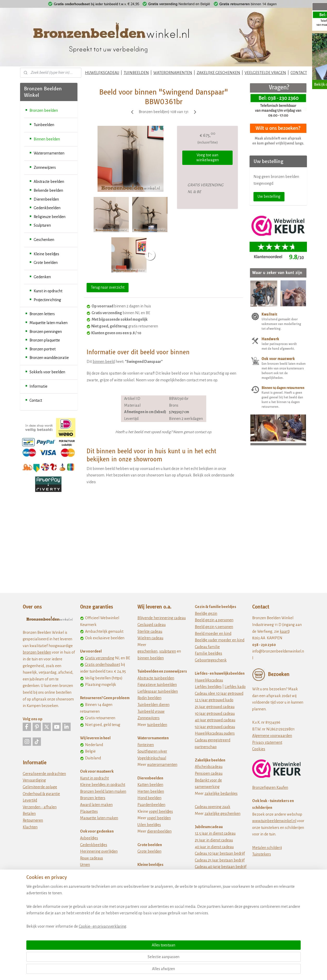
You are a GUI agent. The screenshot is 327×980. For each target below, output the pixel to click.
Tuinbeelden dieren (153, 705)
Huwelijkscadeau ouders (215, 733)
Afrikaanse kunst (151, 871)
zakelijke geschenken (222, 814)
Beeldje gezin (206, 613)
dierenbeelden (159, 831)
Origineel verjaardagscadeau (219, 900)
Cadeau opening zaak (213, 807)
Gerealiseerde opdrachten (44, 774)
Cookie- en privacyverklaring (96, 970)
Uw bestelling (269, 196)
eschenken (149, 651)
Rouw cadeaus (92, 858)
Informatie (38, 386)
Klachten (30, 827)
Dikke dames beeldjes (156, 891)
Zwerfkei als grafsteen (99, 878)
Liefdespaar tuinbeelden (158, 691)
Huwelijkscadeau (209, 680)
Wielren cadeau (150, 638)
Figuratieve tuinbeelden (157, 685)
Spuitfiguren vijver (152, 751)
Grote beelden (46, 263)
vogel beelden (159, 818)
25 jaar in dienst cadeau (214, 840)
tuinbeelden (157, 725)
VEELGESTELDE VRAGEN (265, 73)
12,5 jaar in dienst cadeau (215, 833)
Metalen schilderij (267, 848)
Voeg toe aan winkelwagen (208, 157)
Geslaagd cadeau (152, 625)
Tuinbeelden (44, 125)
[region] (129, 950)
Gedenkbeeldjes (94, 845)
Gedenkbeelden (47, 208)
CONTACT (299, 73)
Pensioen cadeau (209, 773)
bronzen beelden (37, 652)
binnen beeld (104, 362)
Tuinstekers (262, 854)
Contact (36, 400)
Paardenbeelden (151, 805)
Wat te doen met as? (97, 871)
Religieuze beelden (50, 217)
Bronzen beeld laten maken (103, 791)
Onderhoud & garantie (41, 794)
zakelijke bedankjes (221, 793)
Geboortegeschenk (211, 660)
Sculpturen (42, 225)
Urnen (85, 865)
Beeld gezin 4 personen (214, 620)
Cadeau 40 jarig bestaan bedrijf (221, 867)
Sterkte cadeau (150, 631)
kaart (284, 631)
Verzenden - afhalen (40, 807)
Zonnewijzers (45, 168)
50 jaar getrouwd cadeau (215, 727)
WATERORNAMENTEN (173, 73)
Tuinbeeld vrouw (151, 711)
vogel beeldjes (161, 811)
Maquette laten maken (49, 323)
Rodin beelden (149, 698)
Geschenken (44, 240)
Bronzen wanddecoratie (49, 358)
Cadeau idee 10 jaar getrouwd (219, 693)
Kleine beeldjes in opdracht (103, 785)
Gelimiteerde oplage (40, 787)
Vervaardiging (34, 780)
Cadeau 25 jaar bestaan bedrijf (220, 860)
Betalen (29, 814)
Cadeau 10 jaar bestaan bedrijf (220, 853)
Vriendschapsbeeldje (155, 905)
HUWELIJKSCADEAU (102, 73)
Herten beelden (151, 791)
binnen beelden (151, 658)
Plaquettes (89, 811)
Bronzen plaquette (45, 340)
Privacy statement (267, 742)
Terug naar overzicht (108, 287)
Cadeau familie (207, 647)
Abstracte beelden (49, 182)
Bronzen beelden (44, 110)
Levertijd (30, 800)
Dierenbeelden (46, 199)
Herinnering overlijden (99, 851)
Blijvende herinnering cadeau (162, 618)
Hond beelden (149, 798)
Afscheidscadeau (209, 767)
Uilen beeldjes (149, 825)
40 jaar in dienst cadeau (214, 847)
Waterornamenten (49, 153)
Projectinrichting (47, 300)
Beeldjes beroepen (153, 885)
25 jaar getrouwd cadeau (215, 707)
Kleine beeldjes (46, 254)
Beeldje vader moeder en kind (220, 640)
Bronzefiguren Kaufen (270, 787)
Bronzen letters (42, 314)
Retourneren (33, 820)
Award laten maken (96, 805)
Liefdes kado (235, 687)
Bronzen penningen (46, 332)
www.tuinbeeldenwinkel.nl (274, 821)
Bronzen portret (43, 349)
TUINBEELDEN (136, 73)
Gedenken (42, 277)
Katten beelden (150, 785)
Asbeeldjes (89, 838)
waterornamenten (162, 765)
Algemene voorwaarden (272, 736)
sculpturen (168, 651)
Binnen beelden (47, 139)
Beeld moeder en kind (213, 634)
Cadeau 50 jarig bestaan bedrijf (220, 873)
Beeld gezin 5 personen (214, 627)
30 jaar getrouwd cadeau (215, 714)
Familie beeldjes (208, 653)
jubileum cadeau (218, 880)
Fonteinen (146, 745)
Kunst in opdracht (48, 291)
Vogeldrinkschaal (152, 758)
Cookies (259, 749)
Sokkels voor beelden (47, 372)
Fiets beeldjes (149, 898)
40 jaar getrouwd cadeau (215, 720)
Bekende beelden (48, 190)
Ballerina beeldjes (152, 878)
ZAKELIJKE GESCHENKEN (218, 73)
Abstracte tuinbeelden (156, 678)
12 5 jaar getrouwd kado (214, 700)
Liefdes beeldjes (208, 687)
